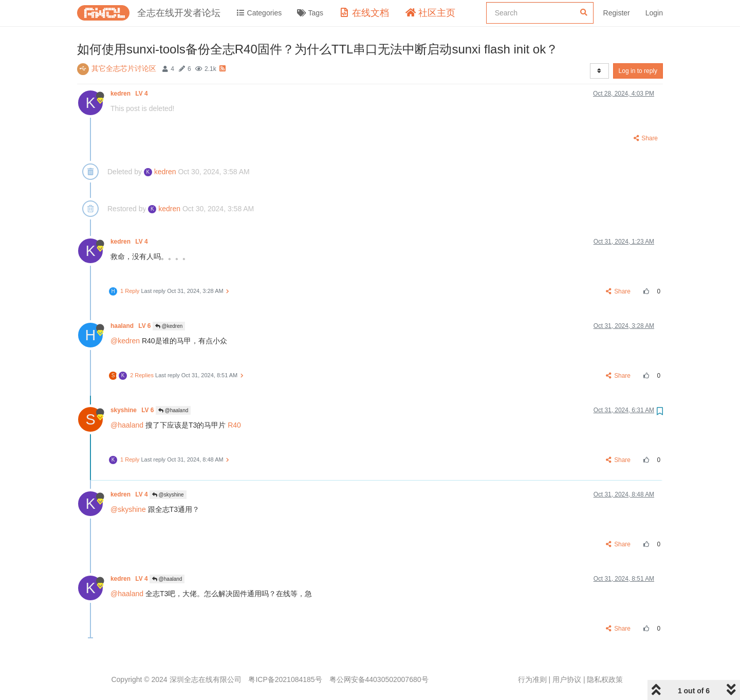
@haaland (173, 410)
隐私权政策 (605, 679)
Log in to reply (638, 71)
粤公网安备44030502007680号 (379, 679)
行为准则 (532, 679)
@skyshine (168, 495)
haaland (132, 326)
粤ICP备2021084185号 (285, 679)
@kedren (169, 326)
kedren (130, 94)
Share (645, 138)
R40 (234, 425)
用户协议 (567, 679)
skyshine (133, 410)
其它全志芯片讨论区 (124, 68)
